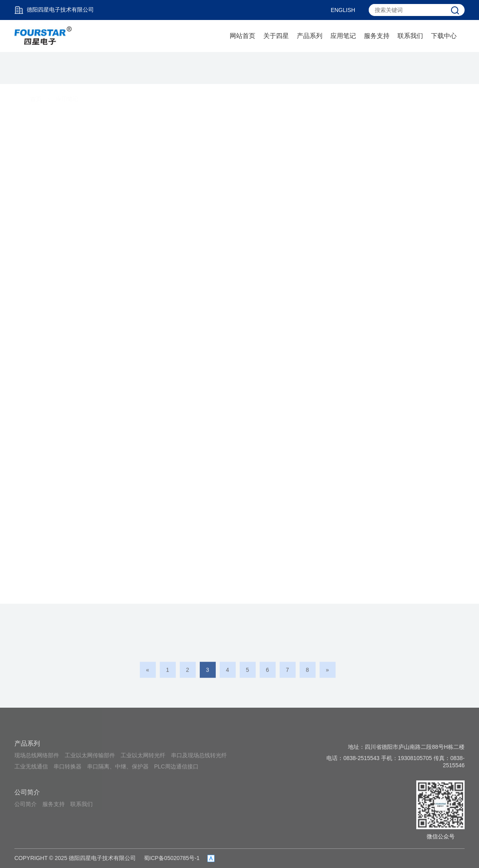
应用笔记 (343, 36)
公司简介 (27, 792)
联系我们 (410, 36)
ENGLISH (343, 10)
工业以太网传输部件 (90, 755)
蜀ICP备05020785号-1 (172, 858)
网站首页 (242, 36)
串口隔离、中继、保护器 (118, 766)
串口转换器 (68, 766)
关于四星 (276, 36)
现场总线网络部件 (37, 755)
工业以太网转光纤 (143, 755)
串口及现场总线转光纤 (199, 755)
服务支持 (377, 36)
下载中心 (444, 36)
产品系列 (310, 36)
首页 (36, 69)
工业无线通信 (31, 766)
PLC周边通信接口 (176, 766)
